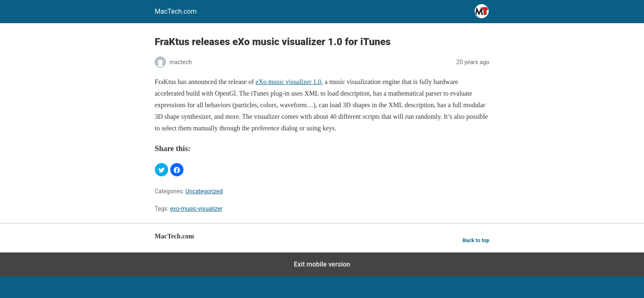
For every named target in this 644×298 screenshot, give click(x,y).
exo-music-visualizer (196, 209)
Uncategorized (204, 191)
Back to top (476, 240)
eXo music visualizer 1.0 (288, 82)
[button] (162, 170)
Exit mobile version (322, 264)
